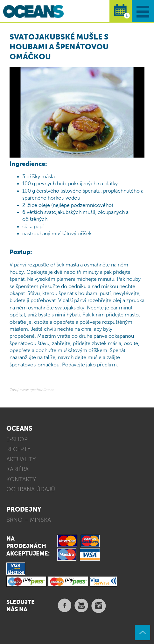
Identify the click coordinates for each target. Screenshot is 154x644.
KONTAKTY (21, 479)
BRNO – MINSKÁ (29, 520)
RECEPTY (18, 449)
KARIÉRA (17, 469)
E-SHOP (17, 439)
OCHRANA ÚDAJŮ (31, 489)
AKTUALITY (21, 459)
